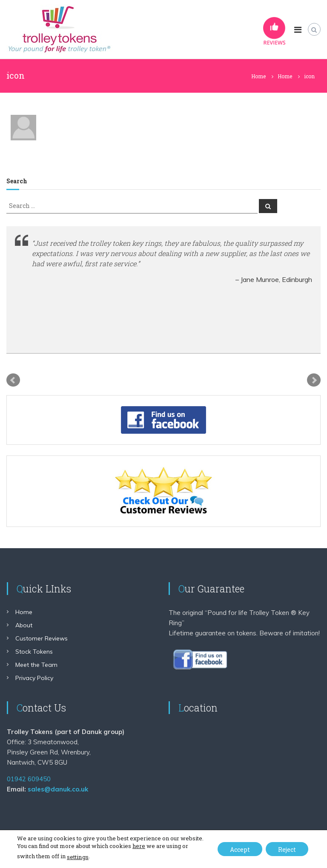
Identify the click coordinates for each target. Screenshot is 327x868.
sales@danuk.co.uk (58, 789)
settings (77, 857)
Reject (286, 850)
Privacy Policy (34, 678)
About (24, 625)
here (139, 846)
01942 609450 (29, 779)
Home (24, 612)
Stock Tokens (34, 652)
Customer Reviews (42, 638)
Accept (238, 850)
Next (314, 380)
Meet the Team (36, 665)
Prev (13, 380)
